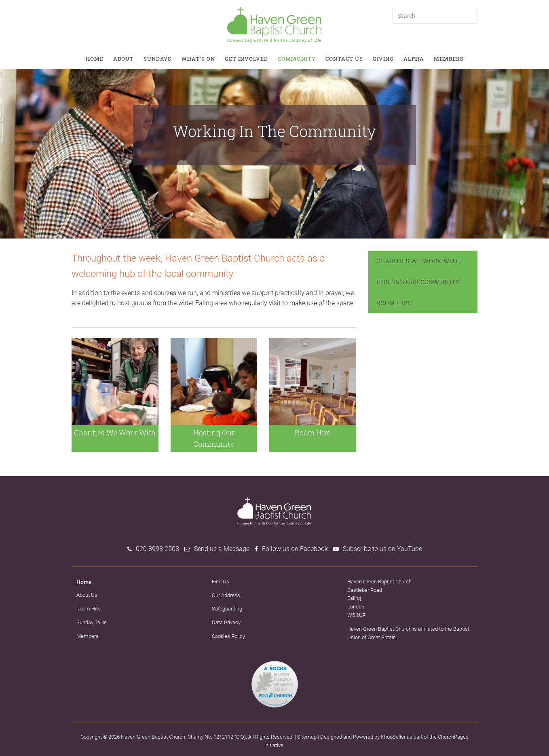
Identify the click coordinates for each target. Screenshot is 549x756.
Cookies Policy (228, 636)
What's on (198, 59)
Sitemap (307, 737)
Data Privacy (226, 622)
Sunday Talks (92, 622)
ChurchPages (453, 737)
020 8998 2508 (157, 549)
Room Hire (394, 303)
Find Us (221, 582)
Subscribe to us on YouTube (382, 549)
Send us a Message (222, 549)
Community (297, 59)
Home (95, 59)
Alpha (414, 59)
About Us (87, 595)
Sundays (157, 59)
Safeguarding (227, 609)
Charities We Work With (418, 261)
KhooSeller (393, 737)
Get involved (246, 59)
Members (449, 59)
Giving (383, 59)
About (124, 59)
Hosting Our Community (418, 282)
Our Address (226, 595)
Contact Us (344, 59)
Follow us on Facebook (295, 549)
